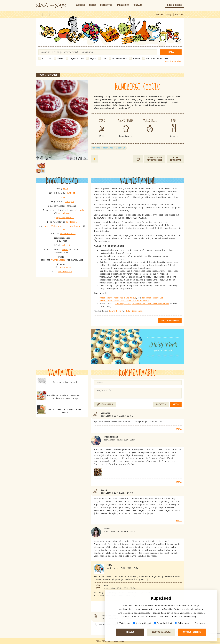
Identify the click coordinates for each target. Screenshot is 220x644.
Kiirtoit (47, 59)
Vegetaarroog (77, 59)
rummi (65, 250)
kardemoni (71, 222)
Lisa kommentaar (176, 159)
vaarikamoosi (58, 260)
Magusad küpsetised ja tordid (108, 148)
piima (62, 229)
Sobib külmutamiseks (157, 59)
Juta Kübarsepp (134, 311)
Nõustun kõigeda (192, 632)
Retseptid (106, 5)
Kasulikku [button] (123, 5)
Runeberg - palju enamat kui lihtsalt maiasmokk (142, 304)
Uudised (80, 5)
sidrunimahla (65, 272)
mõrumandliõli (68, 234)
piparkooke (64, 213)
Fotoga (136, 59)
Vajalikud (123, 623)
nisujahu (70, 202)
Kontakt (138, 5)
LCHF (104, 59)
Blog (169, 15)
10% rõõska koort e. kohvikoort (63, 226)
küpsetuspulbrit (65, 218)
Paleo (60, 59)
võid (66, 189)
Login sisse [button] (175, 5)
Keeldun (130, 632)
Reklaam (179, 15)
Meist (93, 5)
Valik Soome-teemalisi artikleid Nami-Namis (124, 301)
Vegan (93, 59)
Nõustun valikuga (161, 632)
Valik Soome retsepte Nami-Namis (118, 298)
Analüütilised (142, 623)
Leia (171, 52)
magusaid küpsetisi (152, 298)
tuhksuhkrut (65, 267)
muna (63, 197)
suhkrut (71, 193)
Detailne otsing (173, 62)
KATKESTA (161, 404)
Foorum (159, 15)
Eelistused (182, 623)
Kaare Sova (115, 311)
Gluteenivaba (120, 59)
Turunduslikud (163, 623)
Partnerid (199, 623)
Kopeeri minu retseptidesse (155, 159)
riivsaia (80, 210)
